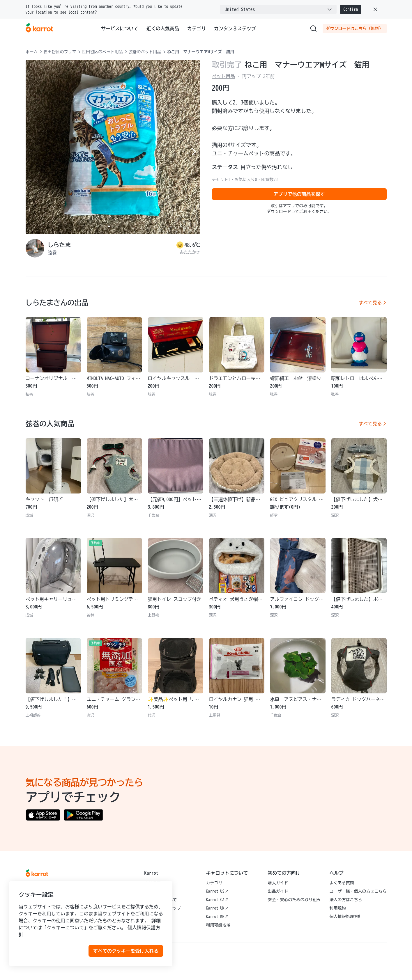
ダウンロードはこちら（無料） (355, 29)
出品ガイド (278, 891)
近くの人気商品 (163, 29)
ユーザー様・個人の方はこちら (358, 891)
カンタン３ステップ (235, 29)
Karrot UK (217, 908)
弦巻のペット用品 (145, 52)
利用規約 (338, 908)
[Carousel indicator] (109, 226)
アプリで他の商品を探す (299, 194)
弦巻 (52, 253)
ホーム (32, 52)
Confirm (351, 9)
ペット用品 (224, 76)
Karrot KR (217, 917)
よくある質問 (342, 883)
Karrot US (217, 891)
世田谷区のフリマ (60, 52)
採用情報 (153, 891)
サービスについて (120, 29)
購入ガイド (278, 883)
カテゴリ (197, 29)
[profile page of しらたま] (35, 248)
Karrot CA (217, 900)
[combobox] (278, 9)
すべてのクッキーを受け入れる (126, 951)
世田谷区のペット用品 (102, 52)
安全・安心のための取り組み (294, 900)
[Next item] (193, 152)
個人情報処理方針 (346, 917)
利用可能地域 (218, 925)
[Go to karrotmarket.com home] (39, 29)
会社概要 (153, 883)
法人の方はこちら (346, 900)
